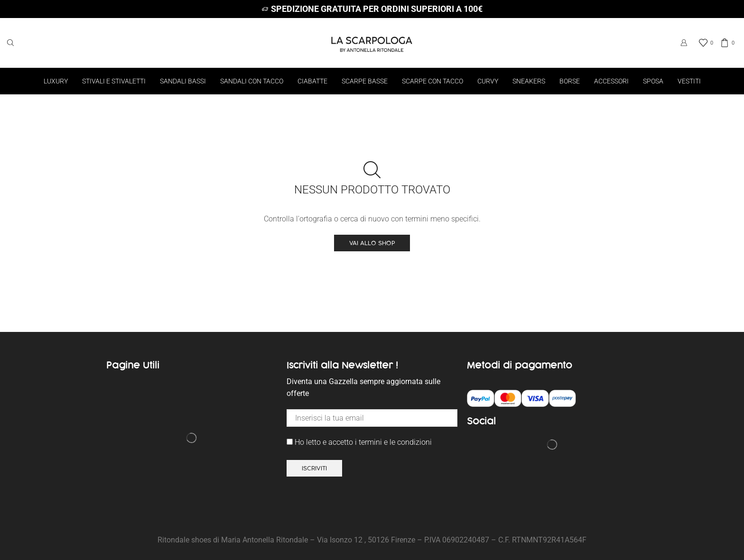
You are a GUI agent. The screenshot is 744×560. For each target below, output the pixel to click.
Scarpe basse (365, 81)
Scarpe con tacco (432, 81)
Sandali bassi (183, 81)
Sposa (653, 81)
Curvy (488, 81)
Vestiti (689, 81)
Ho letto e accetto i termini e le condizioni (359, 442)
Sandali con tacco (252, 81)
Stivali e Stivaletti (114, 81)
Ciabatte (312, 81)
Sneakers (529, 81)
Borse (570, 81)
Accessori (611, 81)
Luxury (56, 81)
